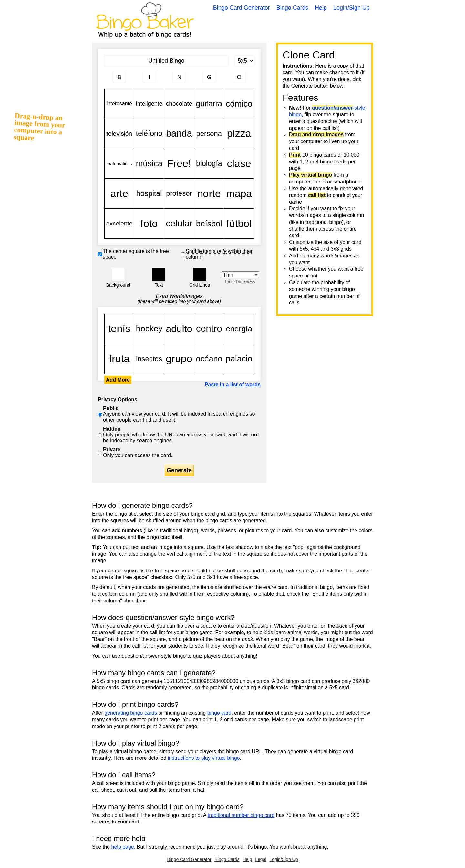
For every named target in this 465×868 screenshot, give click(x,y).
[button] (118, 275)
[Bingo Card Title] (166, 61)
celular (179, 224)
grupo (179, 359)
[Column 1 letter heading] (119, 77)
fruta (119, 359)
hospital (149, 193)
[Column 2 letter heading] (149, 77)
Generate (179, 470)
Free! (179, 164)
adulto (179, 329)
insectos (149, 359)
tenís (119, 329)
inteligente (149, 104)
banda (179, 134)
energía (239, 329)
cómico (239, 104)
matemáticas (119, 164)
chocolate (179, 104)
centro (209, 329)
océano (209, 359)
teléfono (149, 134)
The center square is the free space (136, 254)
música (149, 164)
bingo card (219, 713)
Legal (261, 859)
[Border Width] (240, 275)
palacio (239, 359)
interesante (119, 104)
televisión (119, 134)
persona (209, 134)
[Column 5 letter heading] (239, 77)
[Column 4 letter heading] (209, 77)
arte (119, 193)
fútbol (239, 224)
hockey (149, 329)
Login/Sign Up (351, 8)
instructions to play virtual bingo (204, 758)
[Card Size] (244, 61)
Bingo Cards (292, 8)
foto (149, 224)
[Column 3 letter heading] (179, 77)
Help (321, 8)
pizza (239, 134)
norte (209, 193)
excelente (119, 224)
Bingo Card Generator (242, 8)
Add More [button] (118, 380)
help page (123, 847)
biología (209, 164)
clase (239, 164)
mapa (239, 193)
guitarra (209, 104)
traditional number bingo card (241, 815)
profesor (179, 193)
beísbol (209, 224)
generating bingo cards (131, 713)
